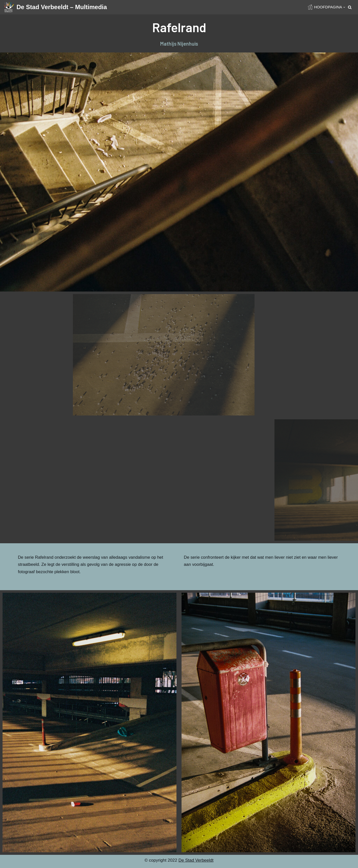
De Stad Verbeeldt (196, 862)
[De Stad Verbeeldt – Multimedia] (55, 7)
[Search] (350, 7)
